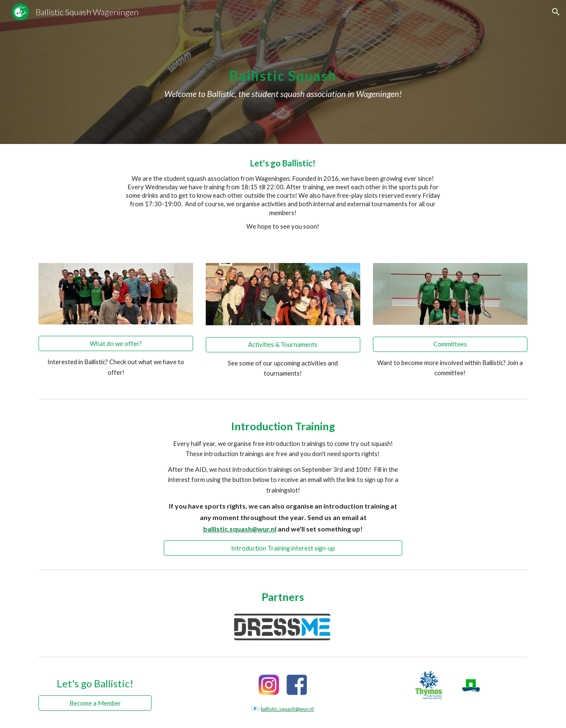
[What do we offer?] (116, 343)
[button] (556, 12)
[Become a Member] (95, 703)
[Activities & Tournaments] (283, 344)
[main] (283, 72)
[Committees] (450, 344)
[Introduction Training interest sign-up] (283, 548)
